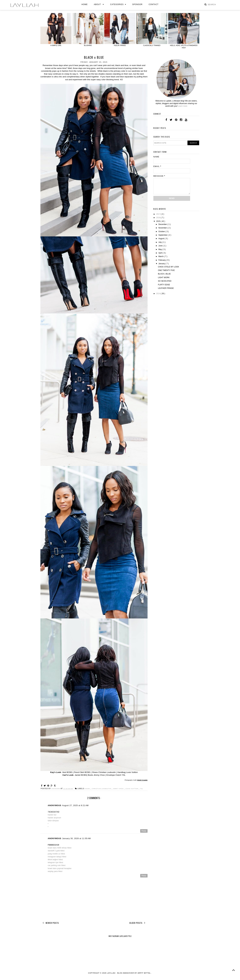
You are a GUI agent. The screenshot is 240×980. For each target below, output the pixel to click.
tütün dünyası (53, 823)
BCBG (89, 789)
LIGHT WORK (164, 278)
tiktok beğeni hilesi (55, 862)
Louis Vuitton (136, 789)
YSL (42, 791)
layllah (112, 975)
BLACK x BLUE (164, 274)
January (162, 264)
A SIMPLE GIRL (56, 45)
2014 (159, 294)
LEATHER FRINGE (166, 288)
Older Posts (138, 925)
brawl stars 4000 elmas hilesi (60, 850)
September (163, 235)
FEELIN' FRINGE (120, 45)
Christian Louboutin (104, 789)
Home (85, 4)
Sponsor (137, 4)
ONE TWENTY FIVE (166, 270)
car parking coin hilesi (57, 868)
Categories (118, 4)
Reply (144, 833)
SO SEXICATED (165, 281)
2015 (159, 221)
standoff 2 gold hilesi (56, 853)
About (99, 4)
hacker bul (52, 817)
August (162, 239)
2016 (159, 218)
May (160, 249)
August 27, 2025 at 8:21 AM (75, 808)
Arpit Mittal (144, 975)
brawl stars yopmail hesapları (60, 871)
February (162, 260)
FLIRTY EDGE (164, 285)
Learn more (183, 106)
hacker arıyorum (54, 820)
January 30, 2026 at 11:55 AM (76, 841)
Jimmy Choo (121, 789)
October (162, 232)
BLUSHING (88, 45)
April (160, 253)
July (160, 242)
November (163, 228)
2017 (159, 214)
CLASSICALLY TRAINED (152, 45)
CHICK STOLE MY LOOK (169, 267)
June (161, 246)
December (163, 224)
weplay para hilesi (55, 874)
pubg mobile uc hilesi (56, 856)
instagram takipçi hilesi (57, 859)
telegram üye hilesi (55, 865)
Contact (154, 4)
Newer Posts (50, 925)
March (161, 256)
